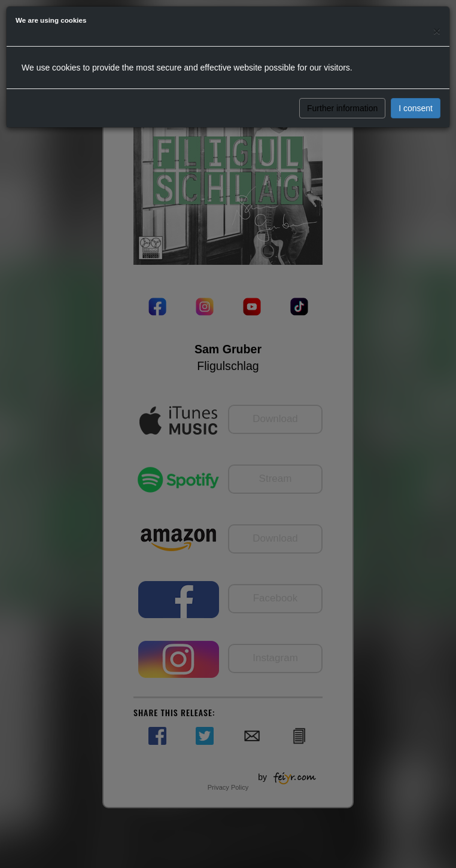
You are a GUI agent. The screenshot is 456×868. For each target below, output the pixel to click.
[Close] (437, 31)
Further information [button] (342, 108)
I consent (416, 108)
